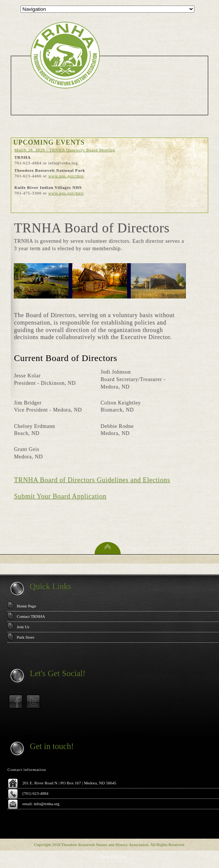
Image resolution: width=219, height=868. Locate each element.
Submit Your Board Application (60, 496)
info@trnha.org (47, 804)
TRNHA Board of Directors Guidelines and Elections (92, 480)
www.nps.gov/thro (66, 176)
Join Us (23, 627)
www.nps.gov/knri (66, 193)
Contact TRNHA (31, 616)
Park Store (26, 637)
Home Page (26, 606)
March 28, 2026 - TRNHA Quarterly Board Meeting (65, 150)
